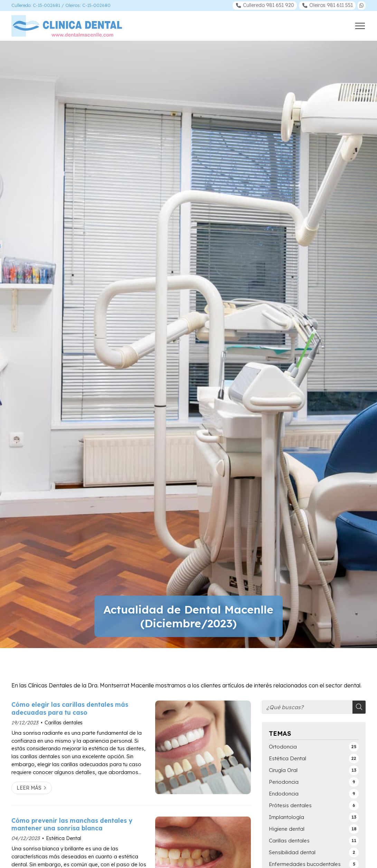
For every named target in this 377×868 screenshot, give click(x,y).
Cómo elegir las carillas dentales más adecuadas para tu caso (70, 708)
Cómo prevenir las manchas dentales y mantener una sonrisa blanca (72, 824)
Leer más (29, 788)
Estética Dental (64, 838)
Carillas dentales (64, 723)
